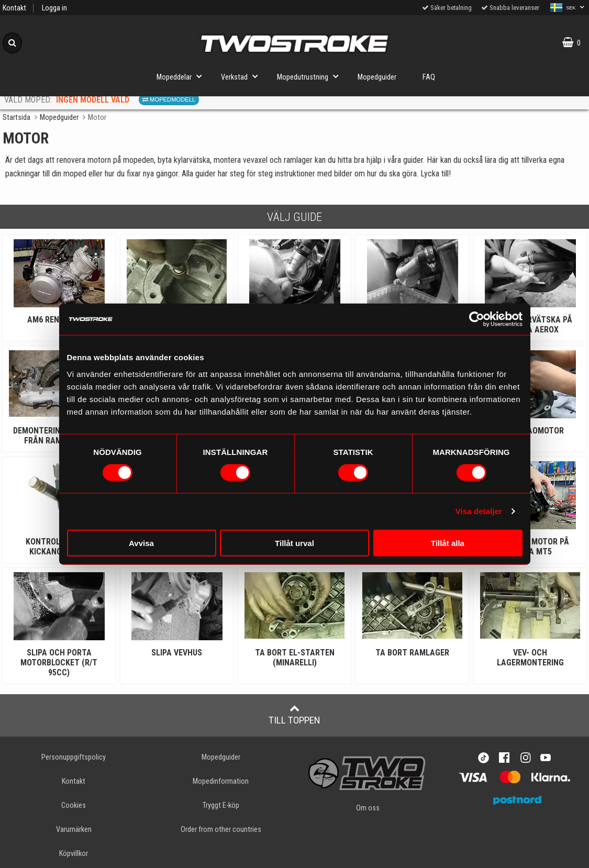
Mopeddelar (182, 76)
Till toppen (294, 715)
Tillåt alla (448, 543)
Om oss (368, 808)
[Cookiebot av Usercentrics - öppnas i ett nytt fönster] (477, 319)
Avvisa (141, 543)
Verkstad (242, 76)
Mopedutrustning (311, 76)
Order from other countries (221, 830)
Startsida (16, 118)
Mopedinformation (221, 781)
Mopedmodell (169, 99)
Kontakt (14, 8)
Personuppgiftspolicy (74, 757)
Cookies (74, 805)
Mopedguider (377, 77)
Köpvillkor (74, 854)
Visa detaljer (479, 511)
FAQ (429, 77)
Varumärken (74, 830)
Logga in (54, 8)
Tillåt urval (294, 543)
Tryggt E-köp (221, 805)
